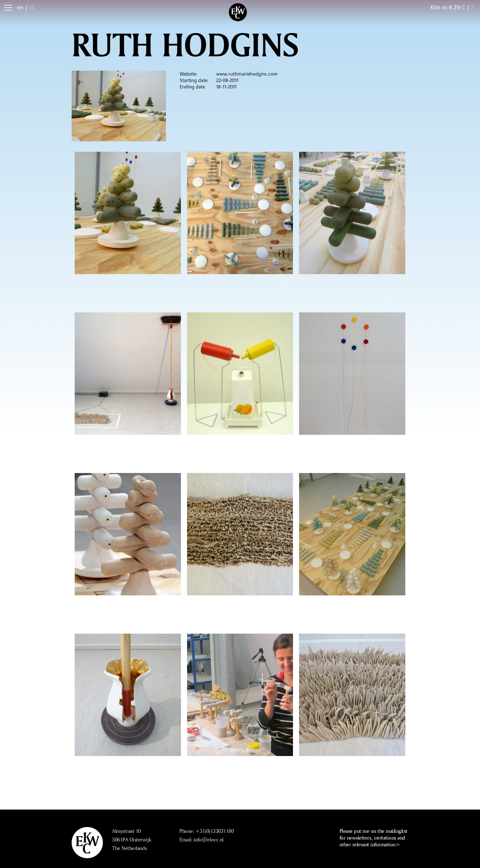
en (20, 7)
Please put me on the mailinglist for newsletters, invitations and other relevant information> (373, 838)
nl (32, 7)
